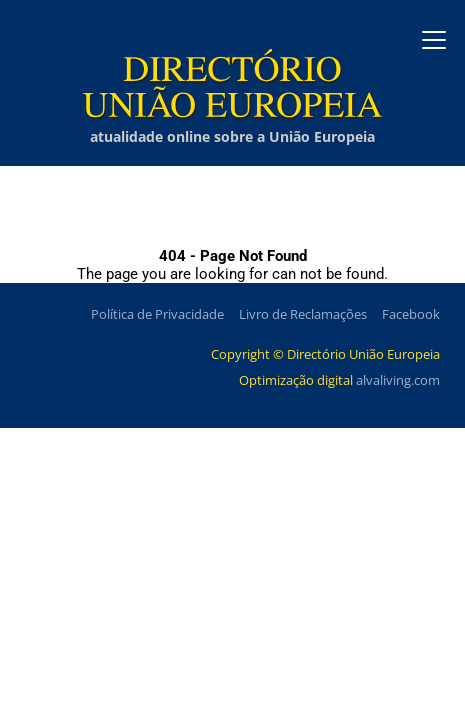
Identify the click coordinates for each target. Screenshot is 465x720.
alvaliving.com (398, 380)
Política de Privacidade (157, 314)
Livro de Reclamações (303, 314)
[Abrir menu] (434, 40)
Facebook (411, 314)
